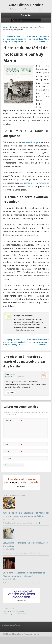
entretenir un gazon (32, 142)
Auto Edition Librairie (26, 5)
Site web (8, 459)
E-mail (13, 452)
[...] (39, 523)
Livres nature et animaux (18, 27)
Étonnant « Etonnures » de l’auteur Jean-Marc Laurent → (38, 39)
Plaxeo (17, 625)
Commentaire (13, 421)
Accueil (6, 27)
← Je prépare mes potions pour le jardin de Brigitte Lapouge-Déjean (14, 39)
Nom (13, 445)
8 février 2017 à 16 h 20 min (14, 377)
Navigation (26, 15)
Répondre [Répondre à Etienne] (10, 393)
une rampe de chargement (33, 183)
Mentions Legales (9, 614)
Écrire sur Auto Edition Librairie (14, 611)
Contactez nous (21, 614)
